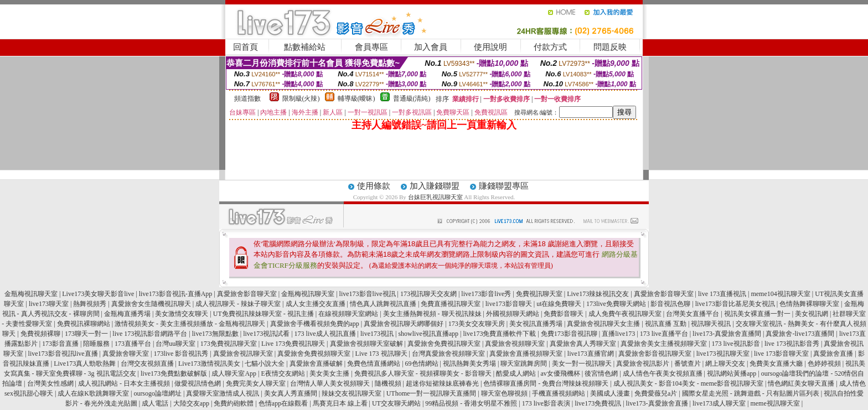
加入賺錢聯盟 (435, 186)
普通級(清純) (412, 98)
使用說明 (490, 47)
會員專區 (371, 47)
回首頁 (246, 47)
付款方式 (550, 47)
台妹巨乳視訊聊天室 (435, 197)
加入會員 (431, 47)
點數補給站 (305, 47)
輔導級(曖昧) (356, 98)
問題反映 (610, 47)
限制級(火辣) (301, 98)
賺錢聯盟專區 (504, 186)
